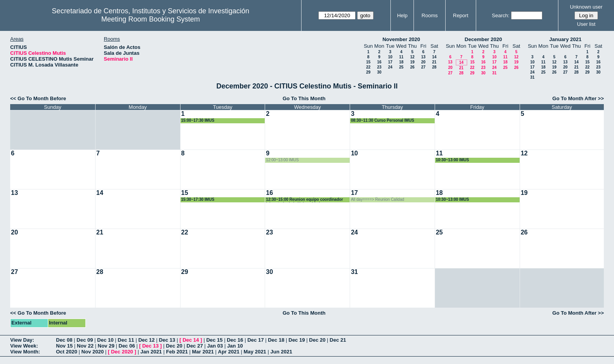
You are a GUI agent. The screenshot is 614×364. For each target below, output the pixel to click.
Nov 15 (64, 346)
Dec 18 (276, 340)
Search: (501, 15)
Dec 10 (105, 340)
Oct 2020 (67, 352)
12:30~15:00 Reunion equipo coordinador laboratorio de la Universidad (304, 200)
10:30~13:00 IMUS (452, 160)
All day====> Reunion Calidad (377, 199)
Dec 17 (256, 340)
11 (401, 57)
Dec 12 (146, 340)
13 (423, 57)
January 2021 (565, 39)
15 (368, 62)
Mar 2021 (203, 352)
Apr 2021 (229, 352)
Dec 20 (317, 340)
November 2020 (401, 39)
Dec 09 (85, 340)
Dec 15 (215, 340)
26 (412, 67)
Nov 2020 (93, 352)
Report (461, 15)
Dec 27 (195, 346)
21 (434, 62)
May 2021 (255, 352)
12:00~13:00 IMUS (282, 160)
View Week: (24, 346)
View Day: (22, 340)
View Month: (25, 352)
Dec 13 (167, 340)
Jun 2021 (281, 352)
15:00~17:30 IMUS (198, 120)
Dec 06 (127, 346)
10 (390, 57)
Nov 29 (106, 346)
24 (390, 67)
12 (412, 57)
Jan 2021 (151, 352)
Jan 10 (235, 346)
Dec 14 (191, 340)
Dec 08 (64, 340)
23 (379, 67)
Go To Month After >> (578, 98)
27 (423, 67)
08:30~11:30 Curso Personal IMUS (382, 120)
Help (402, 15)
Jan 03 (215, 346)
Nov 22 (85, 346)
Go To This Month (304, 98)
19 (412, 62)
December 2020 (483, 39)
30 (379, 72)
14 (434, 57)
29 (368, 72)
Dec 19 (297, 340)
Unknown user (586, 7)
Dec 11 (126, 340)
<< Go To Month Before (38, 98)
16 (379, 62)
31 (494, 73)
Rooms (430, 15)
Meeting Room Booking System (150, 19)
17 (390, 62)
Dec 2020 (122, 352)
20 (423, 62)
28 (434, 67)
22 (368, 67)
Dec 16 (235, 340)
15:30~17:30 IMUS (198, 199)
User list (586, 24)
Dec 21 (338, 340)
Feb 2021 (177, 352)
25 (401, 67)
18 (401, 62)
